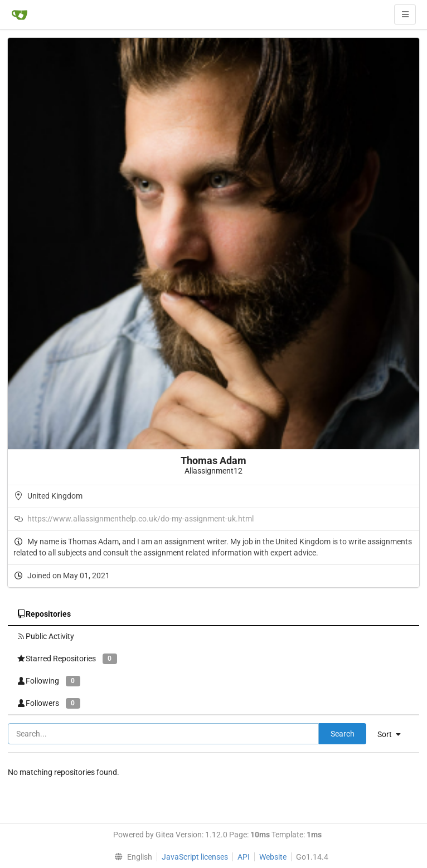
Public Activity (45, 636)
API (244, 857)
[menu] (393, 734)
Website (273, 857)
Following (48, 681)
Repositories (44, 614)
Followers (48, 703)
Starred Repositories (67, 659)
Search (343, 734)
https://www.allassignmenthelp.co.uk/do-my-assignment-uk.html (140, 519)
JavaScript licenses (195, 857)
